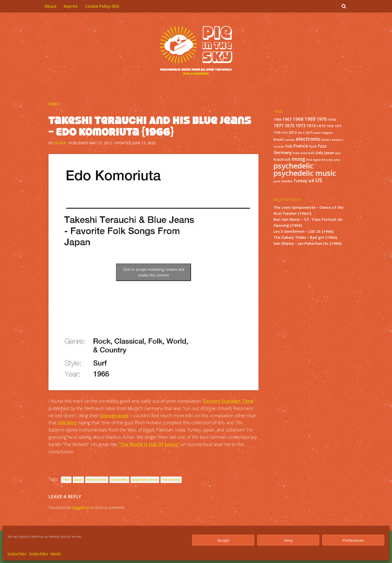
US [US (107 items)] (319, 180)
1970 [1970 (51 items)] (321, 119)
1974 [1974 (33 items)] (311, 126)
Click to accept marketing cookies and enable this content (154, 272)
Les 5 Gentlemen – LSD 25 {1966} (304, 231)
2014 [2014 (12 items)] (301, 133)
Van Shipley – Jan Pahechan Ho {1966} (308, 243)
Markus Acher (97, 480)
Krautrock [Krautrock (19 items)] (282, 159)
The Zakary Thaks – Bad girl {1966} (305, 237)
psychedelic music (145, 480)
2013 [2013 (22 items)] (292, 132)
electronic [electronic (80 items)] (308, 139)
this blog (67, 422)
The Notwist (171, 480)
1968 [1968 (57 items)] (298, 119)
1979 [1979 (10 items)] (284, 133)
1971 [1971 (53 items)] (278, 125)
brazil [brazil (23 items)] (278, 139)
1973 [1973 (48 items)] (300, 125)
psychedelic (119, 480)
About (51, 6)
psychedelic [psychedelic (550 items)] (293, 166)
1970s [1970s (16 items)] (332, 119)
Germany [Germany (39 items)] (283, 152)
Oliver (60, 143)
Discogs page (114, 415)
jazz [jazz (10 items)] (338, 153)
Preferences (353, 540)
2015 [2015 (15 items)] (309, 133)
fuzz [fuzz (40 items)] (322, 146)
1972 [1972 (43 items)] (289, 126)
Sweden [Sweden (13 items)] (287, 181)
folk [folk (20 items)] (289, 146)
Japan (78, 480)
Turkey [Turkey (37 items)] (300, 181)
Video (54, 104)
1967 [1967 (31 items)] (287, 119)
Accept (223, 540)
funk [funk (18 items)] (313, 146)
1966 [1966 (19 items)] (277, 119)
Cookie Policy (17, 554)
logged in (81, 507)
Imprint (56, 554)
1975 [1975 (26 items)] (321, 126)
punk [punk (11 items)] (277, 181)
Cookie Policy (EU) (102, 6)
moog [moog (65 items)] (298, 159)
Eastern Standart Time (228, 401)
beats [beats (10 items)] (317, 133)
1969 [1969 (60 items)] (310, 119)
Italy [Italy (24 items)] (319, 152)
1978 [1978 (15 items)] (277, 133)
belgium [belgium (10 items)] (327, 133)
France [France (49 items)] (301, 146)
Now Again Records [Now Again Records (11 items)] (320, 160)
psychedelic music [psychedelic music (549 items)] (305, 173)
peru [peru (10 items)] (337, 160)
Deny (288, 540)
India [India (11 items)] (296, 153)
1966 (66, 480)
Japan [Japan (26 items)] (329, 152)
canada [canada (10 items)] (290, 140)
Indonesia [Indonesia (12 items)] (307, 153)
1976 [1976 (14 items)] (330, 126)
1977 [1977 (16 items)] (338, 126)
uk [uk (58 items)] (311, 180)
